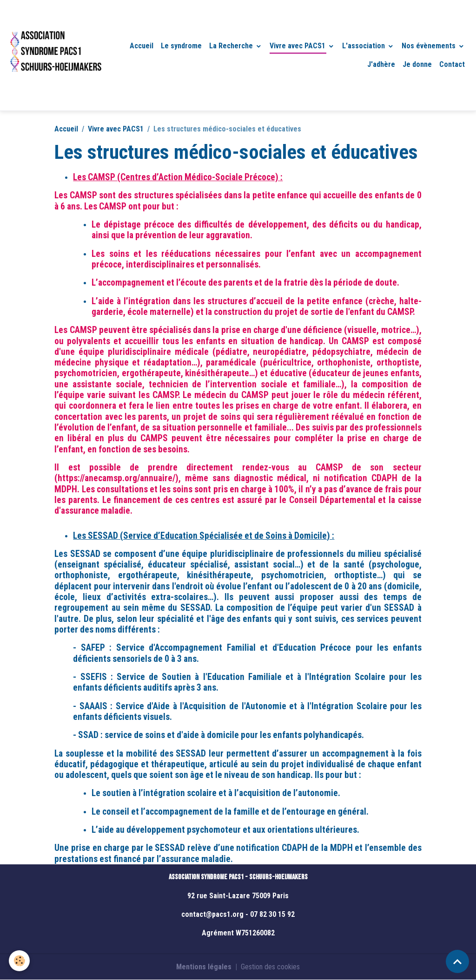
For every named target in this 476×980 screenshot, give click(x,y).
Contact (452, 64)
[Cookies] (20, 961)
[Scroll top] (457, 961)
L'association (364, 46)
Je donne (417, 64)
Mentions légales (204, 967)
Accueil (142, 46)
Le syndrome (181, 46)
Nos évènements (430, 46)
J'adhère (381, 64)
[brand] (55, 55)
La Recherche (232, 46)
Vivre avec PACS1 (298, 46)
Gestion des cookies (270, 967)
